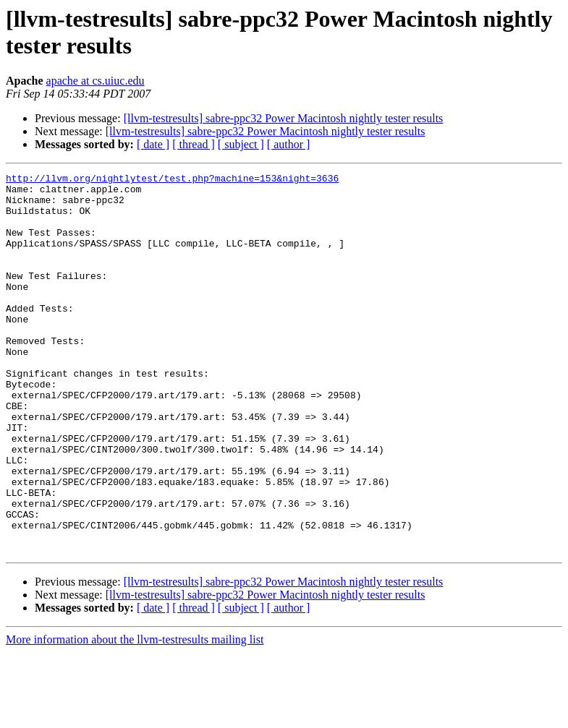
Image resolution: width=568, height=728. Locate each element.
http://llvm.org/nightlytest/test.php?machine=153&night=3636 (172, 180)
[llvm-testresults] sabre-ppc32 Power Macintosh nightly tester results (284, 118)
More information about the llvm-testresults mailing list (135, 715)
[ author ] (289, 144)
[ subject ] (241, 144)
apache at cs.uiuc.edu (96, 81)
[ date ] (153, 144)
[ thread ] (194, 144)
